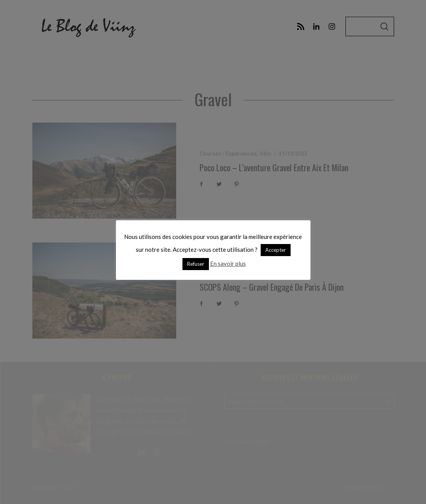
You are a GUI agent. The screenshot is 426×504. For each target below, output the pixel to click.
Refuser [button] (196, 264)
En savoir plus (228, 263)
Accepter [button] (276, 250)
